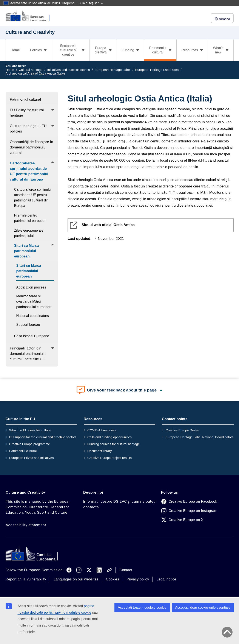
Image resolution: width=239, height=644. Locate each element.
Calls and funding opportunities (109, 437)
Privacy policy (138, 579)
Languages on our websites (76, 579)
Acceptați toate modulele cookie (142, 607)
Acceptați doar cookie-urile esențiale (203, 607)
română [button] (222, 19)
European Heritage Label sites (157, 70)
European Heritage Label (113, 70)
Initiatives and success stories (68, 70)
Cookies (112, 579)
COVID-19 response (102, 430)
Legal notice (166, 579)
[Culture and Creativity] (30, 16)
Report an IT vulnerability (26, 579)
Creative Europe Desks (182, 430)
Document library (99, 451)
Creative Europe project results (109, 458)
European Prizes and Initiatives (32, 458)
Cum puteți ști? (91, 3)
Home (15, 50)
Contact (126, 570)
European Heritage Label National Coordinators (199, 437)
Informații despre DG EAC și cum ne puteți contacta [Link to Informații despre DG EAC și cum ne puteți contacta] (119, 504)
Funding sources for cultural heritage (113, 444)
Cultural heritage (31, 70)
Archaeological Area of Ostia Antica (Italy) (35, 73)
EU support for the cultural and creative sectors (43, 437)
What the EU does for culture (30, 430)
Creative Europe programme (30, 444)
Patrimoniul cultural (23, 451)
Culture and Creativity (25, 492)
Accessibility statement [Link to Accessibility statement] (26, 525)
